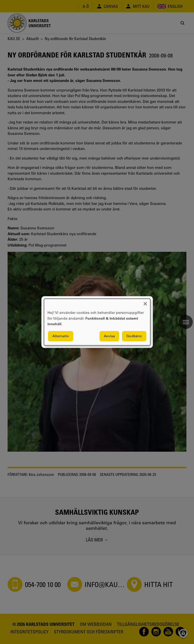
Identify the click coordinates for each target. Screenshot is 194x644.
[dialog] (97, 322)
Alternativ (61, 336)
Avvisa (109, 336)
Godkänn (134, 336)
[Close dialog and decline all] (145, 302)
